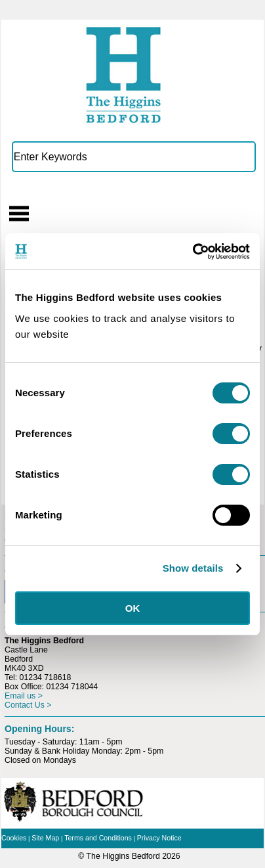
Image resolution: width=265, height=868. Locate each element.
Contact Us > (28, 705)
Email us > (24, 696)
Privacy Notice (159, 838)
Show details (193, 568)
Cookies (14, 838)
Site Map (45, 838)
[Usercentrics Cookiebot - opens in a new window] (193, 252)
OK (133, 608)
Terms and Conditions (98, 838)
